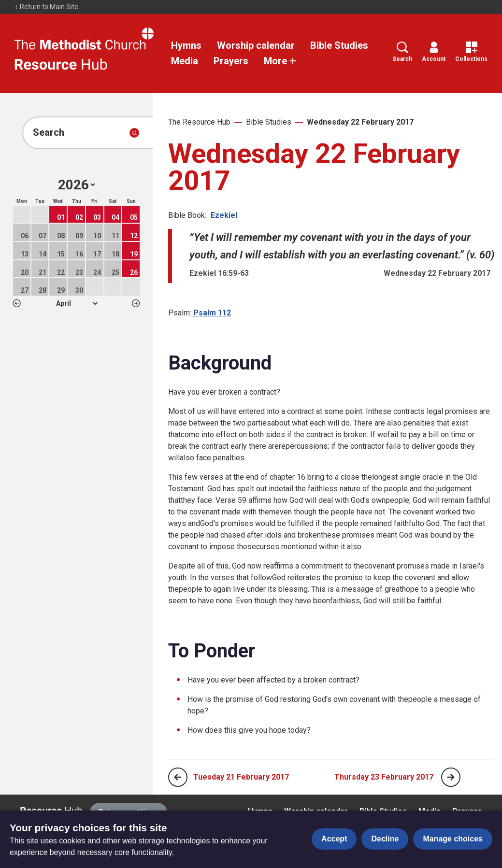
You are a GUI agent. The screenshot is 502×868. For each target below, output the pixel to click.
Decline (385, 839)
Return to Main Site (46, 7)
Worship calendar (256, 45)
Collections (471, 52)
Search (402, 52)
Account (434, 52)
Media (185, 61)
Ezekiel (224, 215)
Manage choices (453, 839)
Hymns (186, 45)
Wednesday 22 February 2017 (360, 122)
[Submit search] (134, 133)
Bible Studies (339, 45)
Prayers (231, 61)
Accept (334, 839)
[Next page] (451, 777)
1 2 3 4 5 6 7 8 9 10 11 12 (77, 303)
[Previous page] (178, 777)
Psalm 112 (212, 313)
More (280, 61)
